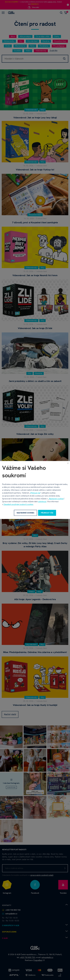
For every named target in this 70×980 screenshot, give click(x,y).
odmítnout (42, 502)
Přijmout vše (35, 493)
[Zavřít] (68, 463)
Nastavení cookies (56, 499)
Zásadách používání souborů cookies (18, 504)
